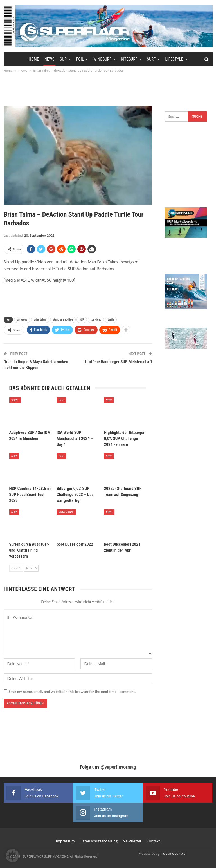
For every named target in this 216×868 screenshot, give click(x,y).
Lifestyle (174, 59)
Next (31, 568)
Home (34, 59)
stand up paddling (63, 320)
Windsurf (102, 59)
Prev (16, 568)
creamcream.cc (174, 854)
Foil (80, 59)
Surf (151, 59)
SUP (63, 59)
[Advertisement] (108, 89)
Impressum (65, 841)
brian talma (40, 320)
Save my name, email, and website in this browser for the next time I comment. (72, 692)
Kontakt (153, 841)
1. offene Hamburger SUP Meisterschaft (118, 362)
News (49, 59)
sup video (96, 320)
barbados (22, 320)
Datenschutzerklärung (99, 841)
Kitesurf (129, 59)
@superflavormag (118, 767)
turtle (111, 320)
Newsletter (132, 841)
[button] (12, 856)
